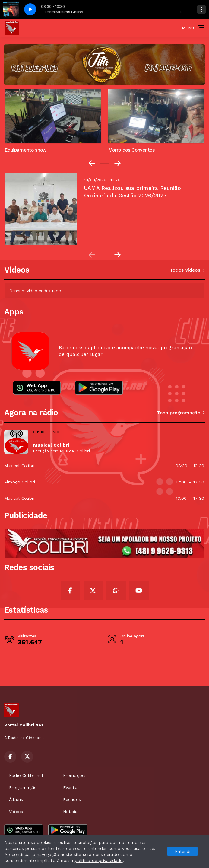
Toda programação (181, 413)
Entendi (183, 851)
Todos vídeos (187, 270)
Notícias (71, 812)
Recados (72, 799)
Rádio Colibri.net (26, 775)
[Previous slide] (92, 255)
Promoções (75, 775)
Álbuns (16, 799)
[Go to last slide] (92, 163)
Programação (23, 787)
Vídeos (16, 812)
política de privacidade (99, 860)
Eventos (71, 787)
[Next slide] (117, 163)
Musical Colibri (75, 451)
